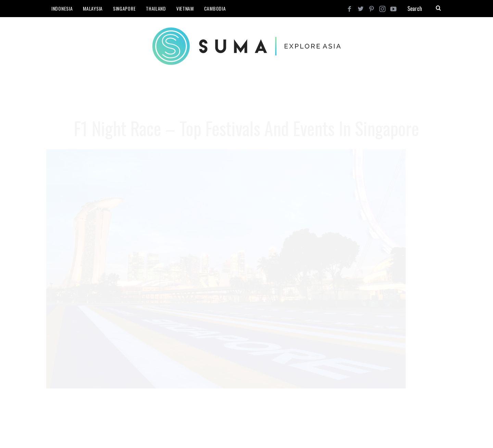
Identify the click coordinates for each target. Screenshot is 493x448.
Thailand (156, 8)
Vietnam (185, 8)
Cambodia (215, 8)
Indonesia (62, 8)
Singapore (124, 8)
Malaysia (93, 8)
